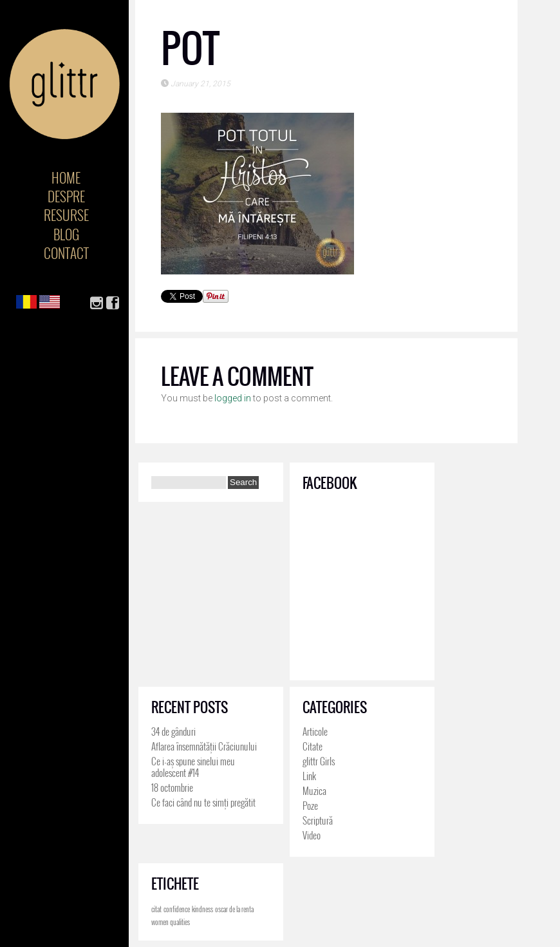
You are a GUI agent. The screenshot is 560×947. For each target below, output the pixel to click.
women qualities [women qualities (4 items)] (171, 922)
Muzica (314, 790)
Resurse (66, 215)
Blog (66, 234)
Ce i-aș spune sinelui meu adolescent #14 (193, 767)
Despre (66, 196)
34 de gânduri (173, 731)
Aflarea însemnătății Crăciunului (204, 746)
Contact (66, 253)
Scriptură (318, 820)
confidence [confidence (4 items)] (177, 909)
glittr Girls (319, 761)
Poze (310, 805)
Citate (313, 746)
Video (312, 835)
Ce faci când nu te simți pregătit (203, 802)
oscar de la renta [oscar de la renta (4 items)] (234, 909)
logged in (233, 398)
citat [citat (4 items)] (156, 909)
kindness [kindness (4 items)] (202, 909)
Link (309, 776)
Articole (315, 731)
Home (66, 177)
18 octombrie (172, 787)
